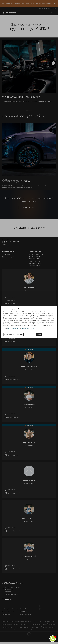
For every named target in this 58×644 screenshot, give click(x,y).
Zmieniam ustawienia (9, 334)
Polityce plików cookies (28, 328)
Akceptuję (39, 334)
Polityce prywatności (14, 328)
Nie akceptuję (20, 334)
